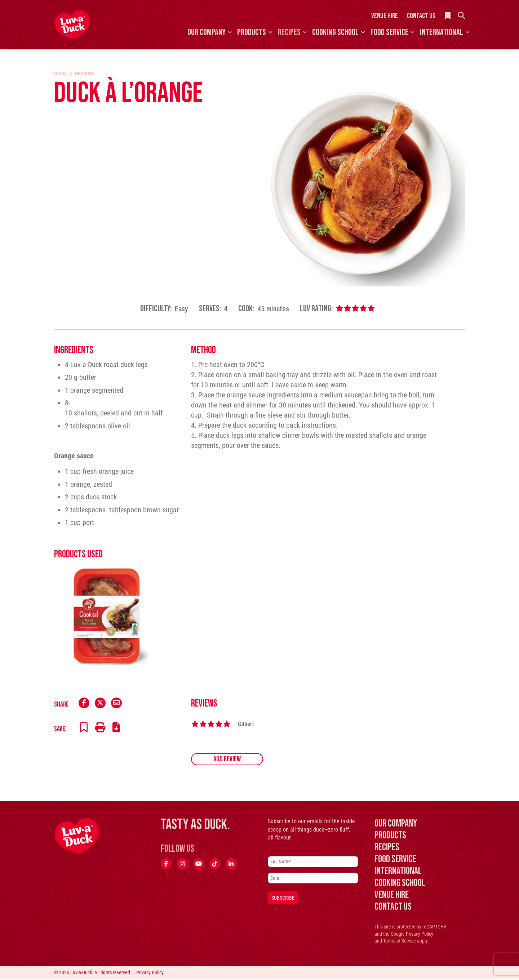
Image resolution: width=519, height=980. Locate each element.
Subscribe (283, 899)
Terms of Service (400, 942)
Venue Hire (385, 16)
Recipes (289, 32)
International (442, 32)
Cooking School (335, 32)
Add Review (227, 761)
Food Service (389, 32)
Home (60, 73)
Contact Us (421, 16)
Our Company (207, 32)
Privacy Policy (420, 935)
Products (252, 32)
